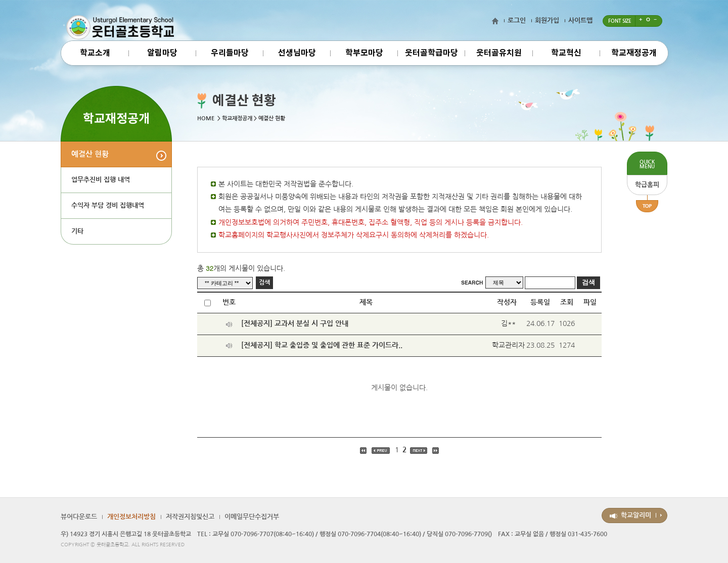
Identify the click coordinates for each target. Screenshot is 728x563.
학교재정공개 (634, 53)
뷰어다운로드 (79, 517)
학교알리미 (636, 515)
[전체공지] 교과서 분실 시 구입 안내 (295, 323)
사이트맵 (580, 20)
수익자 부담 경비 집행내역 (108, 205)
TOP (647, 204)
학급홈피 (647, 185)
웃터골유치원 (499, 53)
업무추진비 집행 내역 (101, 180)
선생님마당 (297, 53)
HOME (206, 119)
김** (508, 323)
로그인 (517, 20)
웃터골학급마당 (431, 53)
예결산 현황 (90, 154)
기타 (77, 231)
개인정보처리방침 (131, 517)
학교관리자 (508, 345)
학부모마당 (364, 53)
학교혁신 (566, 53)
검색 (264, 283)
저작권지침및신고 (190, 517)
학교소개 (95, 53)
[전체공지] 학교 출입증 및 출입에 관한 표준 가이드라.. (322, 345)
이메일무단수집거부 (252, 517)
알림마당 (162, 53)
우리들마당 (230, 53)
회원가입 (547, 20)
